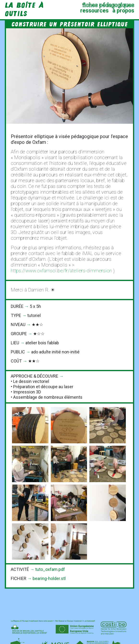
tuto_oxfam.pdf (50, 569)
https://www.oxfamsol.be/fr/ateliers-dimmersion (61, 271)
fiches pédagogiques (108, 5)
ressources (94, 11)
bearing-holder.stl (49, 578)
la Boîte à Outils (24, 9)
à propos (123, 11)
